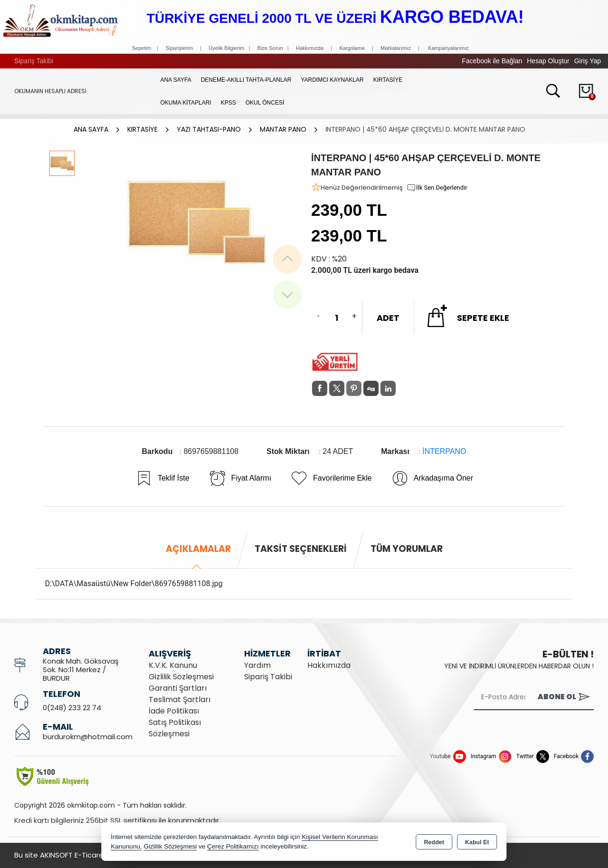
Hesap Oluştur (548, 61)
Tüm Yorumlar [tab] (407, 549)
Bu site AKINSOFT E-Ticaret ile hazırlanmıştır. (90, 855)
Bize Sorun (271, 48)
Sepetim (142, 48)
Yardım (257, 665)
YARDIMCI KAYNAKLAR (332, 80)
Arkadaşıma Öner (432, 478)
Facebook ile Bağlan (492, 61)
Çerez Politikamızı (233, 846)
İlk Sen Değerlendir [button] (437, 188)
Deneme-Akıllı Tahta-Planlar (246, 80)
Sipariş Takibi (34, 61)
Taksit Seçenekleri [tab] (301, 549)
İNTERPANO (444, 451)
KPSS (228, 103)
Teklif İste (162, 478)
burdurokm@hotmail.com (88, 737)
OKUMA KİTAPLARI (186, 103)
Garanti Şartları (178, 688)
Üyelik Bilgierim (226, 48)
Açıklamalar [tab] (198, 549)
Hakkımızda (310, 48)
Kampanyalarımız (448, 48)
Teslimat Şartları (180, 699)
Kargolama (352, 48)
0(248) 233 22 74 (72, 708)
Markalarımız (396, 48)
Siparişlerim (179, 48)
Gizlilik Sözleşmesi (181, 677)
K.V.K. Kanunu (173, 665)
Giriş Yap (588, 61)
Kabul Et (477, 842)
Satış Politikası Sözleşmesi (175, 728)
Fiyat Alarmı (240, 478)
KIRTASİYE (388, 80)
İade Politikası (174, 711)
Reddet (434, 842)
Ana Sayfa (176, 80)
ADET (388, 318)
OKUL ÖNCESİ (265, 103)
